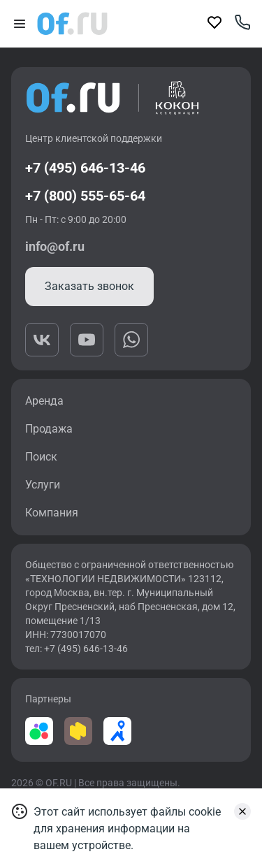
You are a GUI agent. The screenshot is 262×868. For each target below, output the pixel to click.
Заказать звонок (89, 286)
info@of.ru (55, 246)
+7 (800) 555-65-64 (85, 196)
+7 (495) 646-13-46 (85, 168)
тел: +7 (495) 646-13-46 (77, 649)
